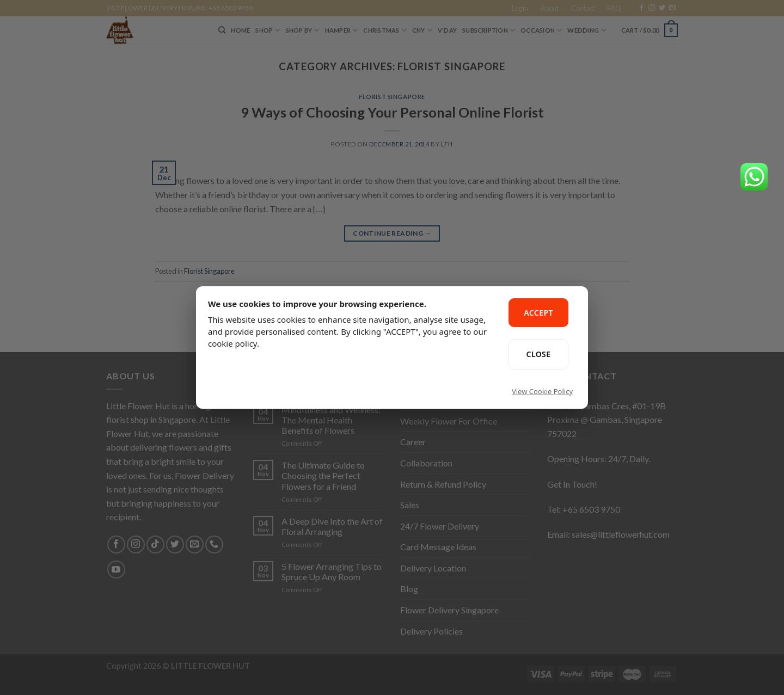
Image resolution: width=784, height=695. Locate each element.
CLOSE (539, 354)
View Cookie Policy (542, 391)
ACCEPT (538, 313)
